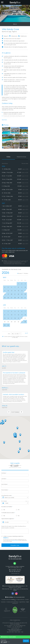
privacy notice (15, 540)
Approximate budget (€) (8, 519)
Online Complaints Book (15, 620)
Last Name (4, 479)
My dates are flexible (7, 507)
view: (9, 334)
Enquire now (15, 545)
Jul (27, 333)
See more (4, 120)
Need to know (22, 157)
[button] (15, 435)
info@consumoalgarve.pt (16, 629)
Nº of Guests (4, 501)
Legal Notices (22, 602)
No (18, 510)
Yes (3, 510)
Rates (8, 157)
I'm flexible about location (8, 513)
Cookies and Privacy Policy (12, 602)
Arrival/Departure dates (7, 495)
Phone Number (5, 490)
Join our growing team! (15, 597)
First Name (4, 473)
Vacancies (3, 602)
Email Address (5, 484)
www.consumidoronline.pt (14, 631)
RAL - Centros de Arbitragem (19, 623)
